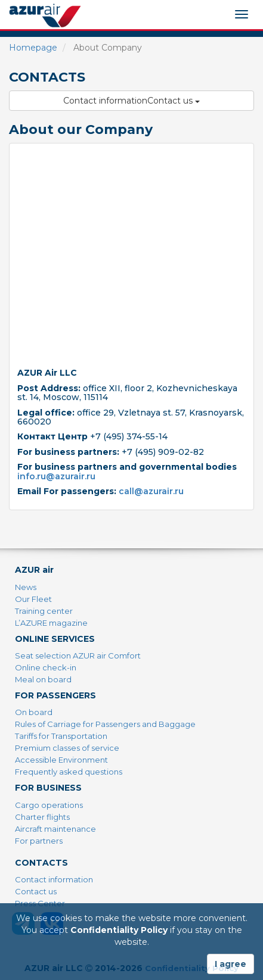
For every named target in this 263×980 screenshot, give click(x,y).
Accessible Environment (61, 760)
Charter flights (42, 817)
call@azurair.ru (151, 491)
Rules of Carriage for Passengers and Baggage (105, 724)
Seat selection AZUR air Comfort (78, 656)
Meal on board (43, 679)
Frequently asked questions (69, 772)
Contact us (36, 891)
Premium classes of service (67, 748)
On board (34, 712)
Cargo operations (49, 805)
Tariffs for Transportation (61, 736)
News (26, 587)
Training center (44, 611)
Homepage (33, 48)
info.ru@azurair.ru (56, 476)
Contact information (54, 879)
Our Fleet (33, 599)
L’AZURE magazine (51, 623)
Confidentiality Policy (119, 930)
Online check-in (46, 667)
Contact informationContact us (131, 101)
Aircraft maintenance (55, 829)
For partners (39, 841)
